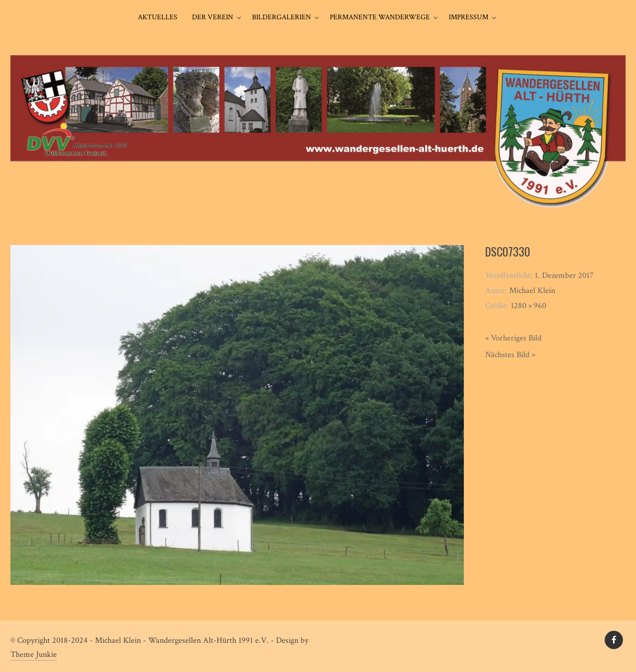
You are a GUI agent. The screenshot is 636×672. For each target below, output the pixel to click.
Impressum (469, 17)
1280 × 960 (529, 306)
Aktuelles (158, 17)
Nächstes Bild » (510, 355)
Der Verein (213, 17)
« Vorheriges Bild (513, 338)
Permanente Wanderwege (380, 17)
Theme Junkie (34, 655)
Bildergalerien (281, 17)
